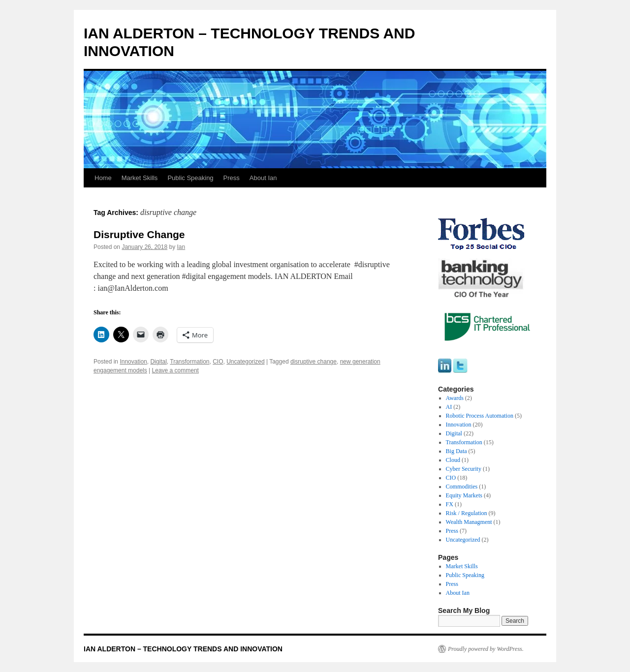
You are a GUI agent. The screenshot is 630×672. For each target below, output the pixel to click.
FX (450, 504)
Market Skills (140, 178)
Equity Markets (464, 495)
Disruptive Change (139, 234)
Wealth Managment (469, 522)
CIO (218, 362)
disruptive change (314, 362)
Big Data (457, 451)
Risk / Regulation (467, 513)
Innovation (133, 362)
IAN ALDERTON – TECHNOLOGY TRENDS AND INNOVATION (183, 649)
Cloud (453, 460)
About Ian (263, 178)
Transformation (189, 362)
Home (103, 178)
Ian (181, 247)
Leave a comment (175, 370)
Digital (158, 362)
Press (232, 178)
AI (449, 407)
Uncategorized (245, 362)
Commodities (462, 487)
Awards (455, 398)
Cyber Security (464, 469)
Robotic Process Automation (480, 416)
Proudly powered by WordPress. (486, 649)
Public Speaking (190, 178)
